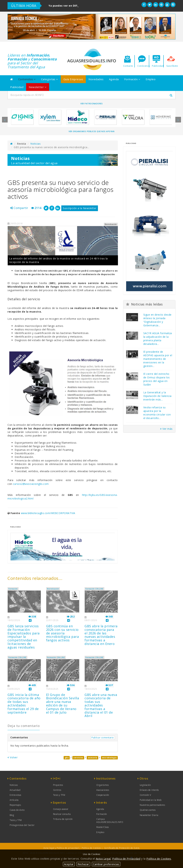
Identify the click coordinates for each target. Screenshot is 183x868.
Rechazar (83, 864)
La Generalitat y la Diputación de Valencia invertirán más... (157, 396)
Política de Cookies (91, 848)
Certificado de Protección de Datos (122, 848)
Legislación (145, 785)
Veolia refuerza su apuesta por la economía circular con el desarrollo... (157, 413)
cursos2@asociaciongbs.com (31, 484)
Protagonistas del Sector (22, 825)
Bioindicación (53, 589)
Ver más (166, 429)
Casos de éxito (17, 810)
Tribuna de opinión (63, 819)
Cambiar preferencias (106, 864)
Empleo (151, 79)
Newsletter (38, 87)
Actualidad (15, 790)
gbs (67, 758)
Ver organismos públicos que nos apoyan (91, 131)
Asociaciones (103, 790)
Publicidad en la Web (151, 800)
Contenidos (27, 79)
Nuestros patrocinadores (152, 805)
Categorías (50, 79)
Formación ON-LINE (94, 589)
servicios (78, 758)
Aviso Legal (103, 859)
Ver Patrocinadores (91, 104)
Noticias (35, 144)
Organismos (102, 785)
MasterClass (103, 827)
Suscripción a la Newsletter (80, 208)
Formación (132, 79)
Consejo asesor (61, 809)
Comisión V (145, 795)
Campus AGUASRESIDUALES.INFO (110, 821)
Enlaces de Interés (149, 790)
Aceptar (69, 864)
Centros (57, 790)
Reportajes (15, 805)
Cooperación (103, 795)
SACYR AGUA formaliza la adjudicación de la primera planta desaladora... (158, 339)
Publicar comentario (103, 738)
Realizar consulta (62, 814)
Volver (13, 757)
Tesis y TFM (16, 820)
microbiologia (109, 758)
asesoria (93, 758)
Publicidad (17, 87)
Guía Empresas (73, 79)
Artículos (14, 800)
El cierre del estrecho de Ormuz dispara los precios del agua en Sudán (157, 379)
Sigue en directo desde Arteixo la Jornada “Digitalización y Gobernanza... (157, 320)
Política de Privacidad (126, 859)
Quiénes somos (148, 810)
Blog (12, 815)
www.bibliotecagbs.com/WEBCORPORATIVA (48, 513)
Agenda (114, 79)
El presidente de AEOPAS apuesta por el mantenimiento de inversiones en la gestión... (158, 359)
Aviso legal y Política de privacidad (61, 848)
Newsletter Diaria (149, 815)
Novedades (96, 79)
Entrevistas (15, 795)
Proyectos (58, 785)
